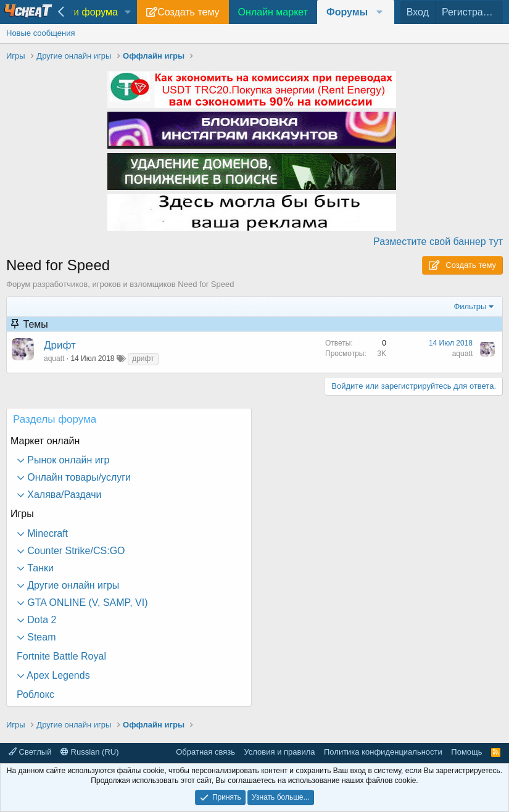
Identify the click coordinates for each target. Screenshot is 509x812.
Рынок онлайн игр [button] (67, 460)
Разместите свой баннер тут (438, 242)
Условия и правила (279, 752)
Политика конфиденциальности (383, 752)
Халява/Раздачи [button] (63, 495)
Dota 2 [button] (41, 620)
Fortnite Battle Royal (61, 656)
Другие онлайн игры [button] (72, 585)
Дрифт (60, 345)
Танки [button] (39, 568)
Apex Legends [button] (57, 675)
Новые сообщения (41, 33)
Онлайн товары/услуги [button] (78, 477)
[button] (128, 12)
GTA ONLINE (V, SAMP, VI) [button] (86, 603)
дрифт (143, 358)
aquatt (54, 358)
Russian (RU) (90, 752)
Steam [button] (40, 637)
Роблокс (35, 694)
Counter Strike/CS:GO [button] (75, 551)
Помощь (466, 752)
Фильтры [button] (470, 306)
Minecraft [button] (46, 533)
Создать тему (188, 12)
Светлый (30, 752)
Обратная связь (205, 752)
